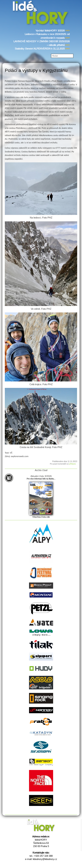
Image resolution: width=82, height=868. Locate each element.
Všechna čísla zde (41, 517)
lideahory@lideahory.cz (45, 859)
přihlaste (72, 464)
